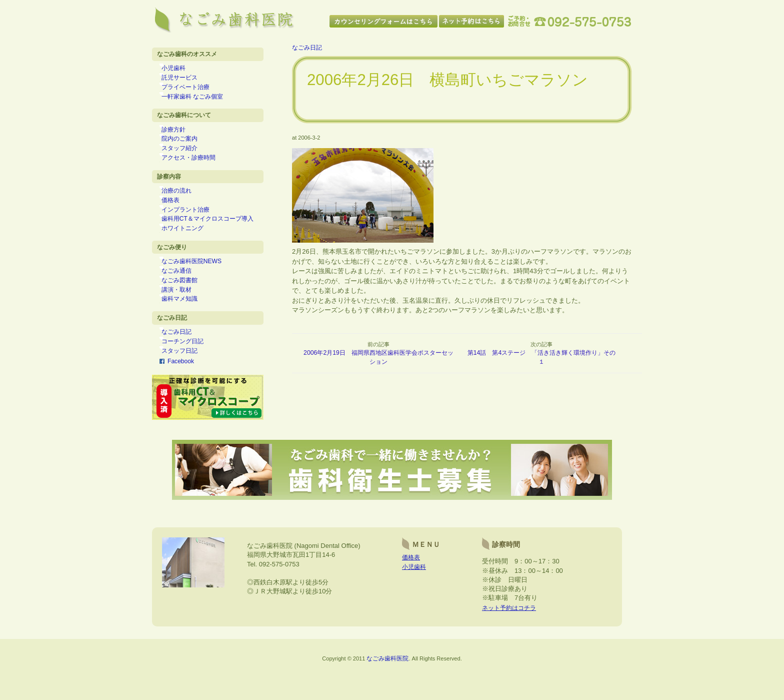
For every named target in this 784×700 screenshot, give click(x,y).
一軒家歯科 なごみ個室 (198, 102)
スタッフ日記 (185, 384)
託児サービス (185, 80)
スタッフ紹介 (185, 159)
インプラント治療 (191, 227)
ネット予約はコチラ (511, 645)
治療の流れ (182, 205)
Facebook (181, 394)
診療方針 (179, 137)
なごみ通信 (182, 294)
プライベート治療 (191, 91)
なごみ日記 (182, 362)
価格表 (176, 216)
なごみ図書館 (185, 305)
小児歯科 (179, 70)
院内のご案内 (185, 148)
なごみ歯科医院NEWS (198, 284)
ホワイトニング (188, 248)
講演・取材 (182, 316)
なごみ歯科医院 (388, 695)
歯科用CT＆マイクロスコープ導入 (213, 237)
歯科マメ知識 (185, 327)
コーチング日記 (188, 373)
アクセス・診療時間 (194, 170)
